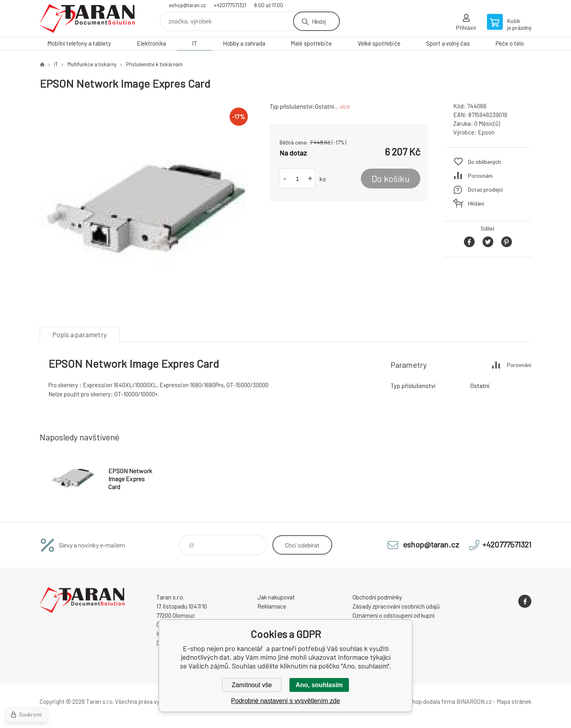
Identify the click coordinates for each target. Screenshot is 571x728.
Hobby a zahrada (244, 43)
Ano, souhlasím (319, 685)
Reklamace (272, 606)
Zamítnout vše (252, 685)
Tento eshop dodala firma (423, 701)
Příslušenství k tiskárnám (154, 64)
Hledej (319, 21)
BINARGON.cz (474, 701)
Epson (486, 132)
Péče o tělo (510, 43)
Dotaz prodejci (485, 189)
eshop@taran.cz (187, 5)
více (345, 106)
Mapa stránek (514, 701)
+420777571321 (230, 5)
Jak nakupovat (276, 597)
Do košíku (391, 179)
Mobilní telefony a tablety (79, 43)
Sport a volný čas (448, 43)
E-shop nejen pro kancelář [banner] (87, 18)
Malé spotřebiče (311, 43)
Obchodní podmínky (377, 597)
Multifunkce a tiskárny (92, 64)
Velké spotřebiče (379, 43)
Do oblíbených (484, 162)
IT (194, 43)
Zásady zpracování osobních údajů (396, 606)
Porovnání (480, 176)
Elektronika (151, 43)
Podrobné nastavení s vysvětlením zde (286, 701)
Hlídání (476, 203)
